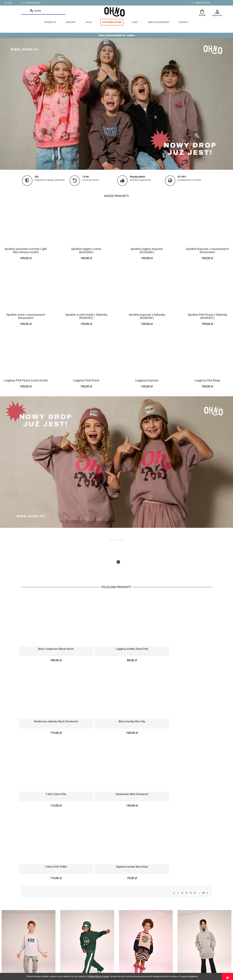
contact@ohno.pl (33, 3)
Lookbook (26, 953)
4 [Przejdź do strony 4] (191, 754)
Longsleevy (29, 816)
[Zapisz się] (117, 898)
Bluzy (204, 816)
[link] (117, 104)
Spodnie (87, 816)
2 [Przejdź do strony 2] (182, 754)
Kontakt (25, 965)
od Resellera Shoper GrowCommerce (182, 956)
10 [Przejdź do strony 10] (203, 754)
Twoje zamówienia (126, 953)
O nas (24, 961)
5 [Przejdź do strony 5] (195, 754)
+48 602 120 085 (202, 3)
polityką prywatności (117, 906)
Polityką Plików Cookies (98, 976)
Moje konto (217, 15)
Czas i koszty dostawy (80, 957)
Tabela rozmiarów (30, 957)
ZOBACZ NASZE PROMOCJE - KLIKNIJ (117, 35)
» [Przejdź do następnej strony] (207, 755)
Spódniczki (146, 816)
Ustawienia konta (125, 957)
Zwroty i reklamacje (79, 953)
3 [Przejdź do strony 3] (186, 754)
